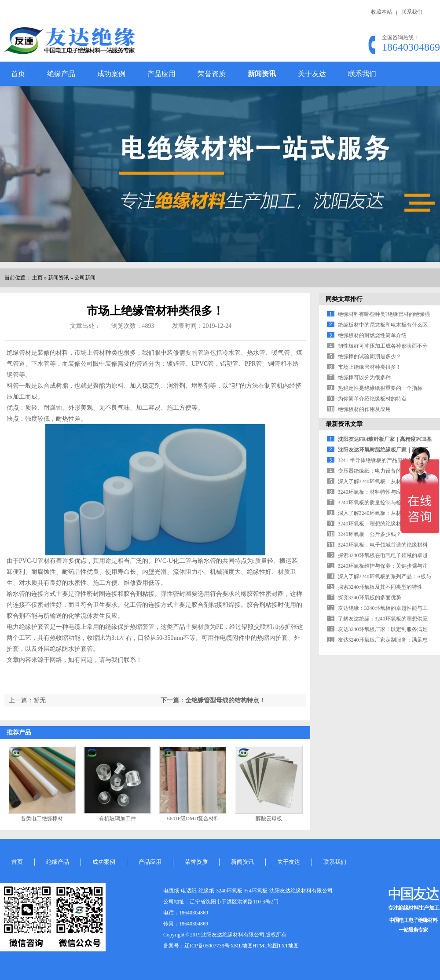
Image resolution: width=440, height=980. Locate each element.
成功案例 (111, 74)
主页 (37, 278)
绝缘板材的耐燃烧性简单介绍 (372, 335)
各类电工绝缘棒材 (42, 819)
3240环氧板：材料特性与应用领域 (378, 492)
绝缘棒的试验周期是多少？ (370, 356)
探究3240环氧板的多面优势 (370, 598)
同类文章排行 (344, 299)
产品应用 (161, 74)
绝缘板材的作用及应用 (364, 409)
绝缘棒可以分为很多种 (364, 378)
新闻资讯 (262, 74)
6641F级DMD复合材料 (193, 819)
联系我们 (412, 12)
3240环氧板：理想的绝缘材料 (372, 524)
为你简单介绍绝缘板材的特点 (372, 399)
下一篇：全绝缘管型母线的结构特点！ (213, 700)
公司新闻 (85, 278)
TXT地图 (288, 946)
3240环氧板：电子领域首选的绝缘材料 (383, 545)
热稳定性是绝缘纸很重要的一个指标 (380, 388)
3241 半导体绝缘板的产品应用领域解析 (383, 460)
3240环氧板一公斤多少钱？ (370, 534)
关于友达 (312, 74)
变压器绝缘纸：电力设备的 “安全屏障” (383, 471)
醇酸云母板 (269, 819)
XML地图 (241, 946)
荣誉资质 (212, 74)
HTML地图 (265, 946)
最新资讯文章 (344, 424)
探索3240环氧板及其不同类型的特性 (380, 587)
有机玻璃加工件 (117, 819)
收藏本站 (381, 12)
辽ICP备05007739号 (207, 946)
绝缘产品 (61, 74)
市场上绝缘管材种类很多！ (370, 367)
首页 (18, 74)
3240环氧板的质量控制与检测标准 (378, 503)
